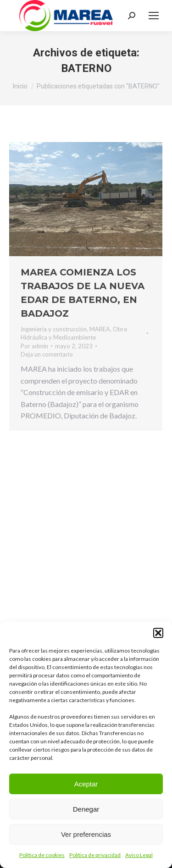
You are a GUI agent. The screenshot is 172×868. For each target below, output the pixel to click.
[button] (158, 633)
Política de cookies (42, 855)
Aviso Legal (139, 855)
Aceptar (86, 784)
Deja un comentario (47, 354)
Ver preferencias (86, 834)
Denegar (86, 809)
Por (34, 346)
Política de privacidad (95, 855)
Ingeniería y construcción (54, 329)
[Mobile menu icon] (154, 16)
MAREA (100, 329)
